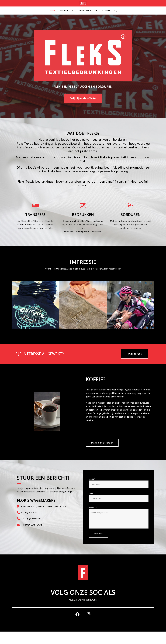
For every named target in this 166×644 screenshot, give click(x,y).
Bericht (93, 507)
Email (92, 493)
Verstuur (99, 534)
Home (52, 10)
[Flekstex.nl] (83, 3)
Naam (92, 479)
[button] (15, 305)
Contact (106, 10)
